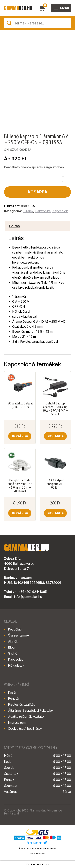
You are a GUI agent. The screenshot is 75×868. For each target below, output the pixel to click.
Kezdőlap (15, 629)
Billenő (28, 211)
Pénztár (14, 698)
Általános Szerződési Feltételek (31, 710)
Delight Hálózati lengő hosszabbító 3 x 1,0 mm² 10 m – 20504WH (20, 486)
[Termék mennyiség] (29, 179)
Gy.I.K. (13, 653)
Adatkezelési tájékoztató (26, 716)
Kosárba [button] (20, 436)
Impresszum (17, 722)
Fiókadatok (16, 665)
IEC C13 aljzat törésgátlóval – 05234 (55, 484)
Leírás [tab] (14, 226)
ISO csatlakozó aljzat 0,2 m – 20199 (20, 405)
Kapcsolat (15, 659)
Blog (11, 647)
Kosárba (37, 192)
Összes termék (19, 635)
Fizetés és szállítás (21, 704)
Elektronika (43, 211)
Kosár (12, 692)
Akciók (13, 641)
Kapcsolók (60, 211)
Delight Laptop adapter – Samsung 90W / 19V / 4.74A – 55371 (55, 409)
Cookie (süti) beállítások (25, 729)
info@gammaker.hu (28, 597)
